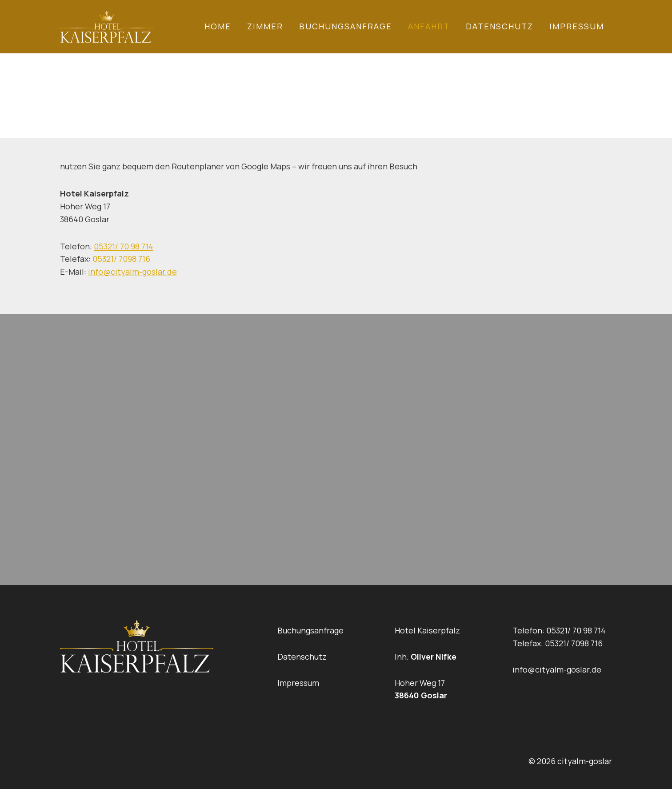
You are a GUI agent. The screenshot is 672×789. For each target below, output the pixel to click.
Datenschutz (500, 26)
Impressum (577, 26)
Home (218, 26)
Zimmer (265, 26)
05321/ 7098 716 (121, 259)
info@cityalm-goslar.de (132, 272)
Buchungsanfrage (346, 26)
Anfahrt (429, 26)
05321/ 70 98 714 (124, 246)
